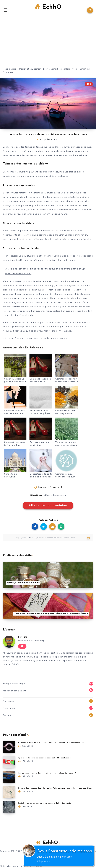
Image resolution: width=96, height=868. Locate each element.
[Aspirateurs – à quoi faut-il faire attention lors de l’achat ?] (9, 777)
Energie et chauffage (14, 684)
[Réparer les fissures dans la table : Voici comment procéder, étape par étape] (9, 792)
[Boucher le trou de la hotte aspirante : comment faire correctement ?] (9, 747)
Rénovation (9, 708)
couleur (62, 495)
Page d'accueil (10, 69)
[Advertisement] (48, 45)
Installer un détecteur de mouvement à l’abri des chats (45, 803)
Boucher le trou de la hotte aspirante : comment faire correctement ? (52, 743)
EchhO (48, 10)
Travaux (7, 715)
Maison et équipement (30, 69)
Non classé (9, 701)
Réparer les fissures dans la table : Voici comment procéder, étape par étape (55, 788)
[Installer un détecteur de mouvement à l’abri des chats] (9, 807)
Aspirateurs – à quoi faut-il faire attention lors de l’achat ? (47, 773)
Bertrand (23, 637)
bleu (47, 495)
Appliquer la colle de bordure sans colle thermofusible (44, 758)
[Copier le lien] (48, 538)
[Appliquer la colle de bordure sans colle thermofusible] (9, 762)
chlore (54, 495)
